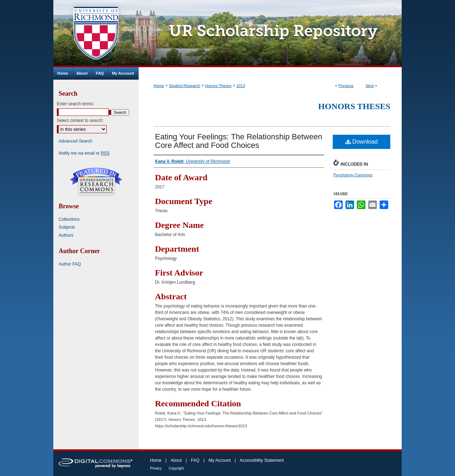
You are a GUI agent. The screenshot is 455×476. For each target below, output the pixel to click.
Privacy (156, 468)
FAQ (195, 460)
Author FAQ (70, 264)
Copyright (176, 468)
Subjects (67, 227)
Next (370, 86)
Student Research (184, 86)
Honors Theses (218, 86)
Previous (346, 86)
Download (362, 142)
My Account (220, 460)
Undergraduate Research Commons (96, 182)
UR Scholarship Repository (270, 34)
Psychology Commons (353, 175)
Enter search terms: (76, 104)
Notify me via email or (84, 153)
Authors (66, 235)
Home (159, 86)
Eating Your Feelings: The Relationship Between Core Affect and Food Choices (239, 141)
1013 (241, 86)
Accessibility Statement (262, 460)
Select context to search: (80, 121)
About (176, 460)
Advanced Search (76, 141)
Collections (69, 219)
